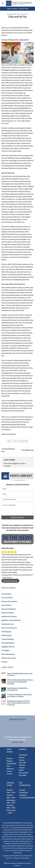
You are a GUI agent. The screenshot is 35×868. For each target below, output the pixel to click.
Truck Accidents (7, 598)
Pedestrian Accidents (9, 616)
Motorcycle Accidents (9, 601)
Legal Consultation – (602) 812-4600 (17, 9)
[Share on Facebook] (12, 441)
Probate (4, 662)
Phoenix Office (17, 719)
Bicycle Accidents (8, 613)
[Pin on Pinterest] (23, 441)
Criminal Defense (8, 639)
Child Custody (6, 635)
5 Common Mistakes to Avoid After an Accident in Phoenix (20, 696)
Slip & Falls (25, 14)
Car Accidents (6, 594)
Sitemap (16, 858)
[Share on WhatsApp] (9, 441)
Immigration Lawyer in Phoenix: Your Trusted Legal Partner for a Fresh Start (19, 703)
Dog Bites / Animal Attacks (11, 620)
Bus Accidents (6, 605)
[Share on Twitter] (16, 441)
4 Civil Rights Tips (27, 450)
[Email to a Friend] (19, 441)
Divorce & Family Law (9, 628)
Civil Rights (5, 650)
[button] (3, 3)
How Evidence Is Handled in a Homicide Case (18, 689)
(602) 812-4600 (17, 742)
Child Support (6, 632)
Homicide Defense (8, 643)
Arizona (9, 774)
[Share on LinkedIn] (26, 441)
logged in (16, 463)
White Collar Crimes (9, 658)
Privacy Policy (24, 858)
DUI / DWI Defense (8, 654)
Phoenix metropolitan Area (11, 764)
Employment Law (8, 624)
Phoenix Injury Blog (14, 14)
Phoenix (10, 758)
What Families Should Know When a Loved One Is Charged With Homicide (20, 682)
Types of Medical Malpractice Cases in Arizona (20, 674)
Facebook (12, 434)
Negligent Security (8, 647)
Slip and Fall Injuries (9, 609)
